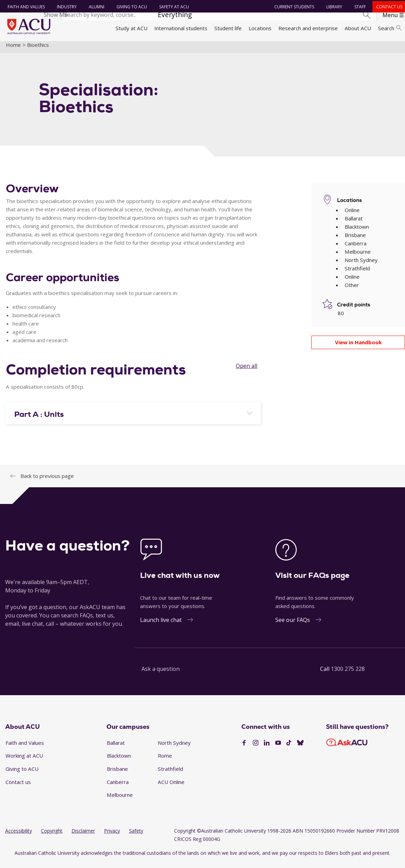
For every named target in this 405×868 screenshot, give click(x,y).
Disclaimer (83, 836)
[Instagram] (256, 748)
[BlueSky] (300, 748)
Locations (260, 28)
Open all (247, 371)
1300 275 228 (348, 674)
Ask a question (161, 674)
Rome (165, 761)
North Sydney (174, 748)
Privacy (112, 836)
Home (13, 50)
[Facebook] (244, 748)
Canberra (118, 787)
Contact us (388, 7)
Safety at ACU (173, 7)
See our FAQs (293, 625)
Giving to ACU (131, 7)
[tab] (133, 418)
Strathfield (170, 774)
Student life (228, 28)
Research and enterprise (308, 28)
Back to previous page (47, 481)
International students (181, 28)
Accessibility (19, 836)
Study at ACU (131, 28)
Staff (359, 7)
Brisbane (117, 774)
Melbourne (120, 800)
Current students (293, 7)
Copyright (52, 836)
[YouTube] (278, 748)
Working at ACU (24, 761)
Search (390, 28)
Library (333, 7)
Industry (66, 7)
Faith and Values (25, 7)
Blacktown (119, 761)
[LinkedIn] (267, 748)
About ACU (358, 28)
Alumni (96, 7)
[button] (133, 419)
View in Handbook (358, 347)
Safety (136, 836)
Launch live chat (161, 625)
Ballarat (116, 748)
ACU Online (171, 787)
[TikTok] (289, 748)
